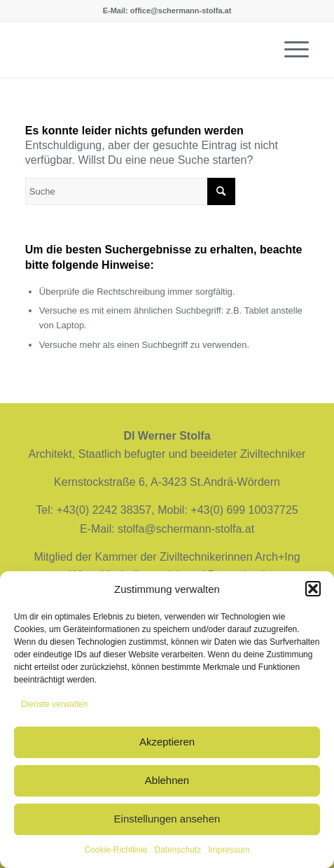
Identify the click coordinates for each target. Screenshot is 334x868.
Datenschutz (178, 850)
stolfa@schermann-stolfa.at (186, 529)
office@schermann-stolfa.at (181, 10)
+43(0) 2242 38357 (104, 510)
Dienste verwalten (54, 704)
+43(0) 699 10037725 (244, 510)
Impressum (229, 850)
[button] (313, 589)
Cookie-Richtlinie (116, 850)
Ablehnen (167, 780)
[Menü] (290, 50)
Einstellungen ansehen (167, 819)
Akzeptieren (167, 742)
